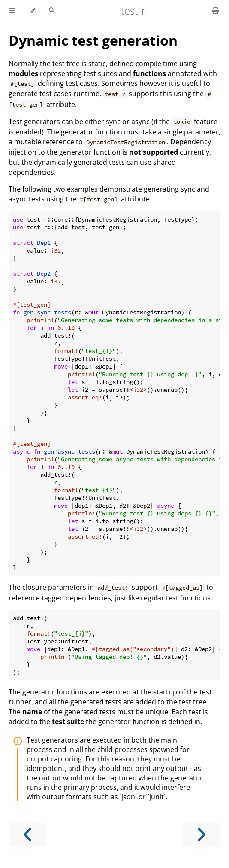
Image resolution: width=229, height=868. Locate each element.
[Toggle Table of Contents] (12, 11)
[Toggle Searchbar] (52, 11)
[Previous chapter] (28, 835)
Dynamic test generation (93, 40)
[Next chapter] (201, 835)
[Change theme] (32, 11)
